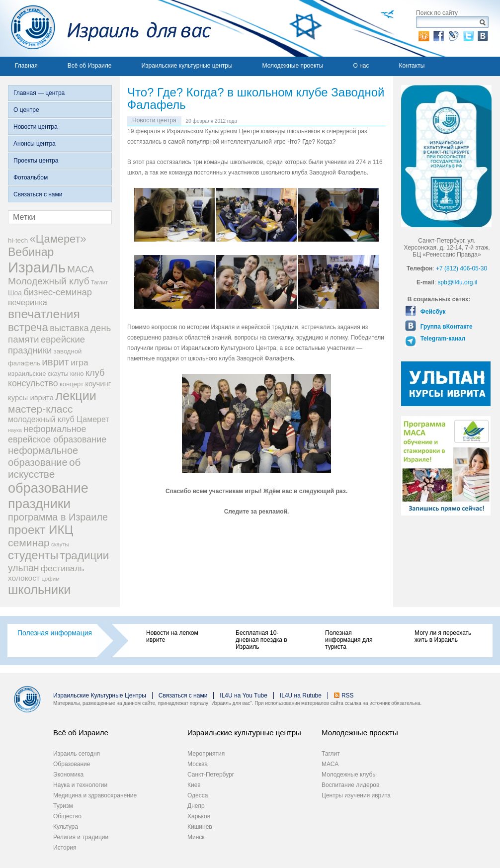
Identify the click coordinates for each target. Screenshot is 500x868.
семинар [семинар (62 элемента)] (29, 543)
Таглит (331, 754)
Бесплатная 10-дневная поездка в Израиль (261, 640)
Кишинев (200, 827)
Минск (196, 837)
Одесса (198, 795)
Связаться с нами (38, 194)
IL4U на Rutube (301, 695)
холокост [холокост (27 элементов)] (24, 578)
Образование (72, 764)
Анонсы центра (35, 144)
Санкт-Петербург (211, 775)
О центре (26, 110)
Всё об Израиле (90, 66)
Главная (26, 66)
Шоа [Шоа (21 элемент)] (15, 293)
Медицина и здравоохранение (95, 795)
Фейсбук (432, 312)
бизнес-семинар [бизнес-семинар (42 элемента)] (58, 292)
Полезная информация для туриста (349, 640)
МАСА (330, 764)
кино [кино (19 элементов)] (77, 374)
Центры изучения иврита (356, 795)
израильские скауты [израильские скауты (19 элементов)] (38, 374)
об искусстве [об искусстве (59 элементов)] (44, 468)
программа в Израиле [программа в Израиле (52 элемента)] (58, 517)
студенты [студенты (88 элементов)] (33, 555)
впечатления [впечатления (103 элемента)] (44, 314)
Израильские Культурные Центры (100, 695)
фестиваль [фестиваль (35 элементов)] (63, 568)
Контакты (412, 66)
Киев (194, 785)
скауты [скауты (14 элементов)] (60, 544)
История (65, 848)
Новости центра (36, 127)
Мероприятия (206, 754)
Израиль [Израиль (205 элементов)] (37, 267)
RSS (348, 695)
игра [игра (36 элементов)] (79, 362)
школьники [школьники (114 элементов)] (39, 590)
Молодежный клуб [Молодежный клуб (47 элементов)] (49, 281)
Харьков (199, 816)
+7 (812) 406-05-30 (461, 268)
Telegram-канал (442, 339)
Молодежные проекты (293, 66)
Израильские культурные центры (187, 66)
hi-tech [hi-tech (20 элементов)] (18, 240)
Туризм (63, 806)
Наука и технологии (80, 785)
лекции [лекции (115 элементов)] (76, 396)
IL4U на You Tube (244, 695)
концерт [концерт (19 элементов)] (72, 384)
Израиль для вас (106, 28)
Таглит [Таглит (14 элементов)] (99, 282)
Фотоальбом (31, 177)
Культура (66, 827)
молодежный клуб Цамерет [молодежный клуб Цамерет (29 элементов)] (59, 419)
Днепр (196, 806)
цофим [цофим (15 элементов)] (50, 579)
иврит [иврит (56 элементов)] (55, 362)
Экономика (68, 775)
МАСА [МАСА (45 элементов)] (81, 269)
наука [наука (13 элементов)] (15, 430)
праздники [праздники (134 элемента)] (39, 504)
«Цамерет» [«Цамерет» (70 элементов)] (58, 239)
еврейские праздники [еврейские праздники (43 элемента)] (46, 345)
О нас (361, 66)
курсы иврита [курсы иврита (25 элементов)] (31, 398)
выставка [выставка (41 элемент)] (69, 328)
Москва (198, 764)
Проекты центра (36, 161)
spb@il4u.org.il (458, 282)
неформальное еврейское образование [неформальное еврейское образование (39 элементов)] (57, 434)
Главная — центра (39, 93)
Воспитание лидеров (350, 785)
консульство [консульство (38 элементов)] (33, 383)
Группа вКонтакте (445, 327)
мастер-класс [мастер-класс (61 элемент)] (40, 409)
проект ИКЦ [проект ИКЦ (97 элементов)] (41, 530)
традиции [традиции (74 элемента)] (85, 556)
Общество (67, 816)
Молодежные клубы (349, 775)
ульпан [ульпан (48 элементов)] (24, 568)
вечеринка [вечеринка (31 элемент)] (28, 302)
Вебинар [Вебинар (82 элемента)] (31, 252)
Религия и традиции (81, 837)
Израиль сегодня (77, 754)
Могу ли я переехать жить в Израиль (443, 636)
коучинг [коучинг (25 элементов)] (98, 384)
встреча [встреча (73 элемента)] (28, 327)
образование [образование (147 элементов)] (48, 488)
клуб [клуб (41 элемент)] (95, 373)
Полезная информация (55, 633)
